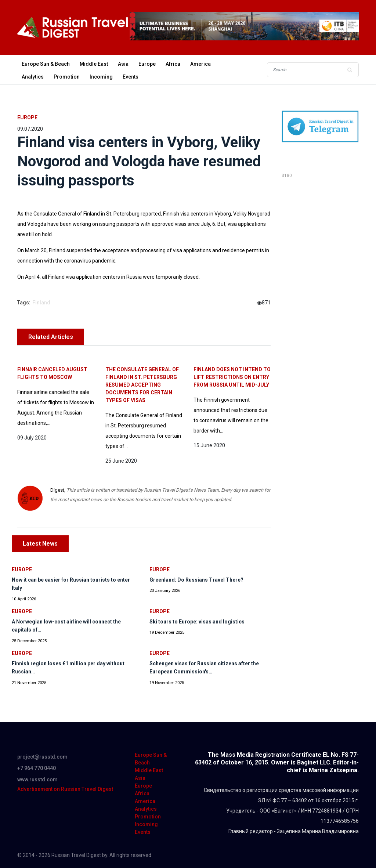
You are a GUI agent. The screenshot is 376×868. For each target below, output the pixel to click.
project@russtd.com (42, 757)
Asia (123, 64)
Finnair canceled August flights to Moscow (52, 373)
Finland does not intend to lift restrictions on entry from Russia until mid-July (232, 377)
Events (131, 77)
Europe (147, 64)
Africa (173, 64)
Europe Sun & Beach (46, 64)
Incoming (101, 77)
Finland (41, 303)
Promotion (67, 77)
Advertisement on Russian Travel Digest (65, 789)
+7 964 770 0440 (37, 768)
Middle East (94, 64)
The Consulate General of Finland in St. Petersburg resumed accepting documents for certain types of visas (142, 385)
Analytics (33, 77)
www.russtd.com (37, 780)
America (200, 64)
